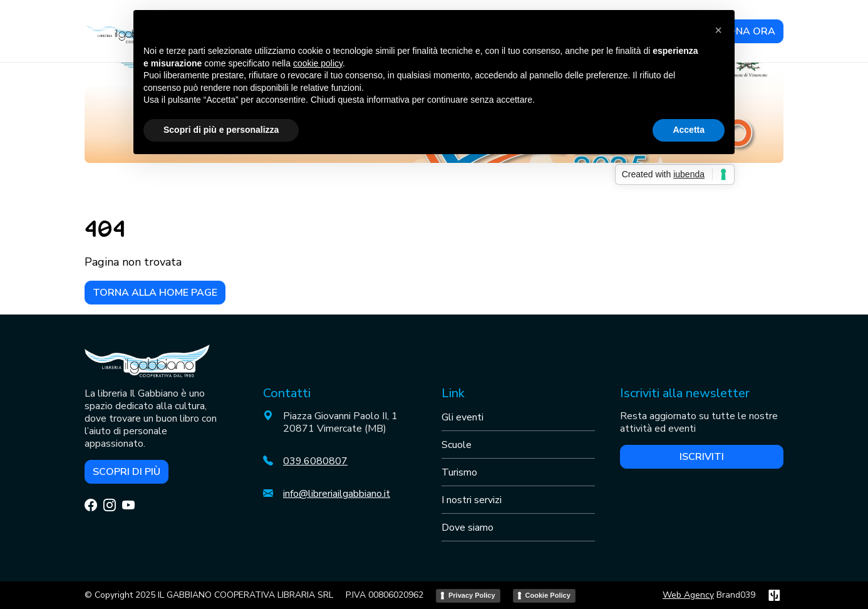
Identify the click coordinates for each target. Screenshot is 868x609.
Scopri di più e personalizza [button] (221, 130)
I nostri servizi (472, 500)
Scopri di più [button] (127, 472)
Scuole (457, 445)
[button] (718, 30)
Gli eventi (462, 417)
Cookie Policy (548, 595)
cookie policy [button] (318, 63)
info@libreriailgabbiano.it (337, 494)
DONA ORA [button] (748, 31)
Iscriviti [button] (702, 457)
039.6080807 (315, 461)
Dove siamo (468, 528)
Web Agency (688, 595)
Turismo (459, 472)
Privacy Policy (472, 595)
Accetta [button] (689, 130)
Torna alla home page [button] (155, 293)
